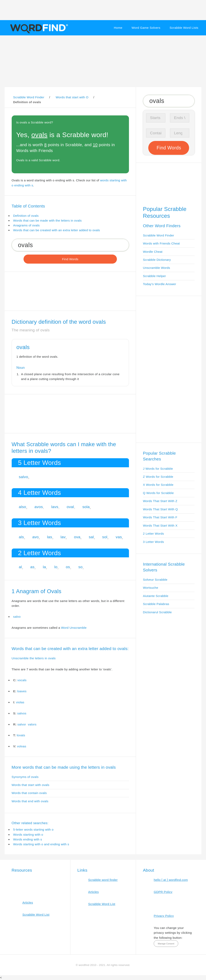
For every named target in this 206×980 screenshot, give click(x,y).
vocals (22, 680)
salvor (22, 724)
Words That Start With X (160, 525)
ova (77, 537)
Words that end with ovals (30, 801)
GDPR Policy (163, 892)
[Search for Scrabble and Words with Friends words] (70, 245)
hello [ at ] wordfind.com (171, 880)
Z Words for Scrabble (158, 477)
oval (70, 507)
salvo (23, 477)
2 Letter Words (154, 534)
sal (91, 537)
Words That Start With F (160, 517)
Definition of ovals (26, 216)
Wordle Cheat (153, 252)
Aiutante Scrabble (156, 596)
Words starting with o (28, 835)
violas (20, 702)
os (68, 567)
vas (119, 537)
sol (105, 537)
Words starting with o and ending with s (41, 844)
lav (63, 537)
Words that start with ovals (31, 785)
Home (118, 28)
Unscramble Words (157, 268)
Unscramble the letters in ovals (34, 658)
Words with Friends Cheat (161, 243)
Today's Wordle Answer (160, 284)
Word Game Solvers (146, 28)
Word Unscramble (74, 628)
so (81, 567)
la (44, 567)
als (21, 537)
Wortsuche (151, 588)
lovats (21, 735)
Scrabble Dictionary (157, 260)
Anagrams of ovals (26, 225)
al (20, 567)
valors (32, 724)
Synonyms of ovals (25, 777)
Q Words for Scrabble (158, 493)
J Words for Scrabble (158, 469)
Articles (28, 902)
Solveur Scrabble (155, 580)
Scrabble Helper (155, 276)
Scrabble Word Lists (184, 28)
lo (56, 567)
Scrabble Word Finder (159, 235)
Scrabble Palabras (156, 604)
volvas (22, 746)
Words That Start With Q (160, 509)
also (22, 507)
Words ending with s (28, 839)
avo (35, 537)
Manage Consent (166, 944)
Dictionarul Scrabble (157, 612)
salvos (22, 713)
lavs (55, 507)
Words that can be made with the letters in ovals (47, 220)
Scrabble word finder (103, 880)
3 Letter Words (154, 542)
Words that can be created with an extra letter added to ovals (57, 230)
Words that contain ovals (29, 793)
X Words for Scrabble (158, 485)
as (32, 567)
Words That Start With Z (160, 501)
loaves (22, 691)
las (50, 537)
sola (86, 507)
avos (39, 507)
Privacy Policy (164, 916)
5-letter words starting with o (33, 830)
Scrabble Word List (36, 915)
